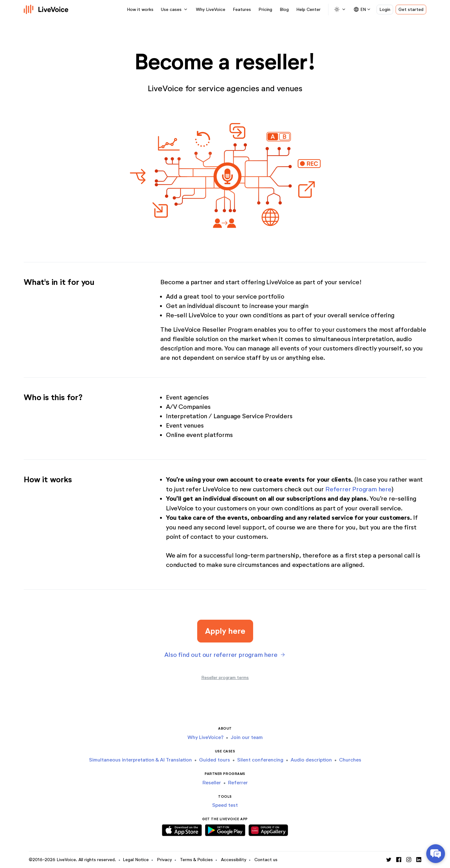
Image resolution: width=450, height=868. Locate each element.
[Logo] (46, 9)
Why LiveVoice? (205, 737)
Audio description (311, 760)
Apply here (225, 631)
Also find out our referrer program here (221, 655)
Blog (284, 10)
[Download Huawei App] (268, 829)
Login (385, 10)
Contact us (266, 860)
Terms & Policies (196, 860)
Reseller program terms (225, 678)
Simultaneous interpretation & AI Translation (140, 760)
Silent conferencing (260, 760)
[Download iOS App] (182, 829)
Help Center (308, 10)
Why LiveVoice (211, 10)
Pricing (265, 10)
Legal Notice (136, 860)
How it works (140, 10)
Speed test (225, 805)
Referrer (238, 783)
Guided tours (215, 760)
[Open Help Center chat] (436, 854)
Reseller (212, 783)
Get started (411, 10)
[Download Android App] (225, 829)
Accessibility (234, 860)
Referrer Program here (358, 489)
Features (242, 10)
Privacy (164, 860)
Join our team (247, 737)
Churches (350, 760)
